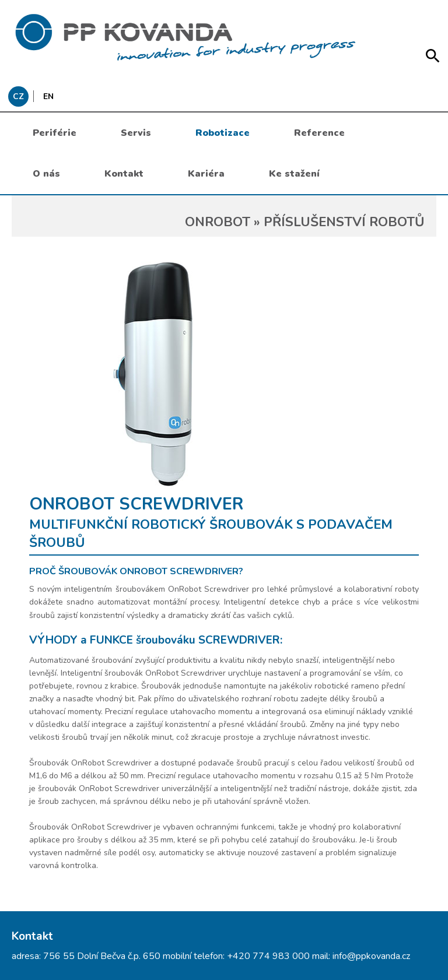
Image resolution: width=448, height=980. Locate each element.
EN (48, 96)
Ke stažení (294, 174)
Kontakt (124, 174)
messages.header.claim (224, 38)
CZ (18, 96)
